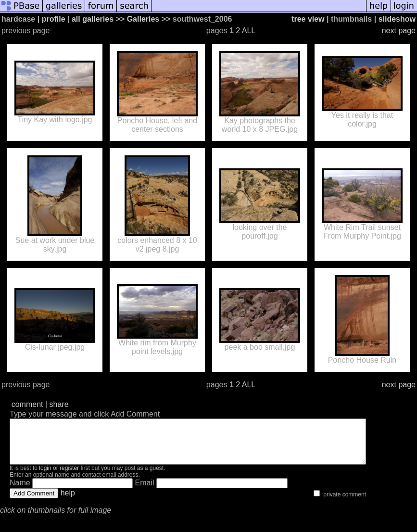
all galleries (93, 19)
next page (399, 31)
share (59, 404)
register (69, 477)
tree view (308, 19)
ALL (249, 31)
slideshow (397, 19)
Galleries (143, 19)
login (45, 477)
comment (27, 404)
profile (54, 19)
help (68, 501)
